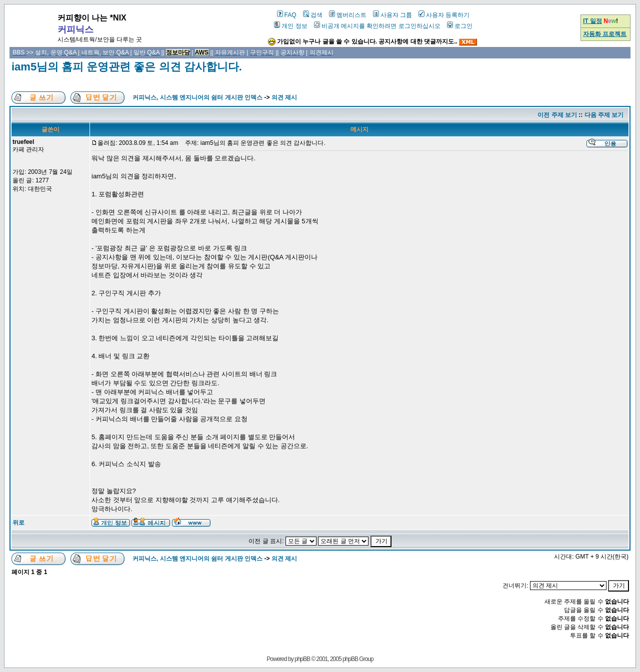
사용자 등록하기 (444, 15)
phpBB (302, 659)
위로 (18, 523)
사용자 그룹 (392, 15)
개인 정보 (290, 26)
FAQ (287, 15)
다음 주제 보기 (604, 115)
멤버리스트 (348, 15)
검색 (313, 15)
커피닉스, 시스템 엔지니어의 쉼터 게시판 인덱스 (197, 97)
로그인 (460, 26)
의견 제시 (284, 97)
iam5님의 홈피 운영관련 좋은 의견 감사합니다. (127, 67)
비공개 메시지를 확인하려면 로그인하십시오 (377, 26)
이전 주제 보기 (557, 115)
